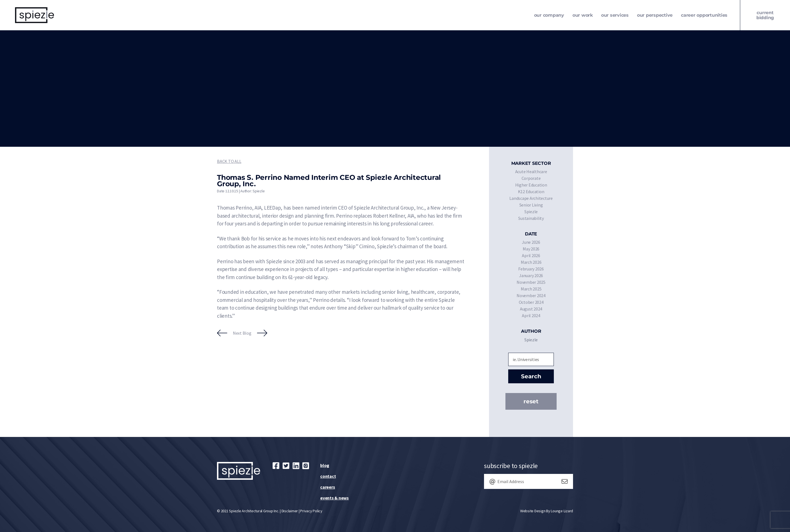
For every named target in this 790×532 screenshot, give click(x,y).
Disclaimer (290, 511)
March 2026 (531, 262)
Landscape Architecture (531, 198)
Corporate (531, 178)
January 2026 (531, 275)
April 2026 (531, 255)
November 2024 (531, 295)
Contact (328, 476)
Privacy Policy (311, 511)
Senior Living (531, 205)
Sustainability (531, 218)
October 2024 (531, 302)
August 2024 (531, 309)
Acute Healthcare (531, 171)
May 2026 (531, 249)
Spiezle (531, 212)
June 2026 (531, 242)
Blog (325, 465)
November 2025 (531, 282)
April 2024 (531, 315)
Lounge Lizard (562, 511)
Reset (531, 401)
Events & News (334, 498)
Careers (328, 487)
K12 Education (531, 192)
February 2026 (531, 269)
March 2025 (531, 289)
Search (531, 376)
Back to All (229, 161)
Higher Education (531, 185)
